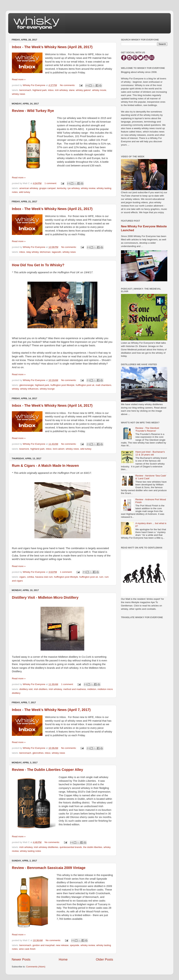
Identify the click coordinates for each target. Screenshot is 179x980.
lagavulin (57, 252)
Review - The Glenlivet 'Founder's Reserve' (147, 429)
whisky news (19, 94)
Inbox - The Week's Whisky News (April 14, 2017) (52, 405)
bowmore (24, 449)
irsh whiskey (61, 90)
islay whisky (33, 252)
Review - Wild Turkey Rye (33, 111)
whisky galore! (83, 90)
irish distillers (41, 689)
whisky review (88, 188)
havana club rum (44, 577)
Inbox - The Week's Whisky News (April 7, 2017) (51, 710)
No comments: (68, 85)
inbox (51, 90)
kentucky (62, 188)
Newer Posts (21, 959)
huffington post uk (85, 385)
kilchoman (45, 252)
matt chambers (103, 385)
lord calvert (59, 449)
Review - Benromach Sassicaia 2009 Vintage (49, 868)
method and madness (75, 689)
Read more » (19, 79)
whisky (15, 389)
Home (63, 959)
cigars (23, 577)
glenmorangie (27, 385)
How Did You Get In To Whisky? (38, 265)
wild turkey (25, 192)
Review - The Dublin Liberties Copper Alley (47, 770)
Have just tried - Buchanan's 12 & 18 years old (150, 453)
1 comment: (51, 183)
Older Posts (104, 959)
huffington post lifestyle (62, 385)
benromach (25, 90)
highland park (40, 90)
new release (62, 945)
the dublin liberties (93, 847)
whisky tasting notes (31, 851)
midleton (92, 689)
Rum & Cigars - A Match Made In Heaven (45, 466)
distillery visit (26, 689)
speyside (75, 945)
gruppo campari (48, 188)
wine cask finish (27, 949)
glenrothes (38, 753)
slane (72, 90)
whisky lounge (47, 389)
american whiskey (29, 188)
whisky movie (99, 90)
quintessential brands (71, 847)
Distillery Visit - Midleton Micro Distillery (45, 597)
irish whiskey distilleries (46, 847)
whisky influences (29, 389)
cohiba (30, 577)
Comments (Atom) (36, 967)
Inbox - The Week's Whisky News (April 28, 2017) (52, 47)
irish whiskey (55, 689)
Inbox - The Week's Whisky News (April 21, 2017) (52, 209)
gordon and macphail (44, 945)
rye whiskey (74, 188)
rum (101, 577)
